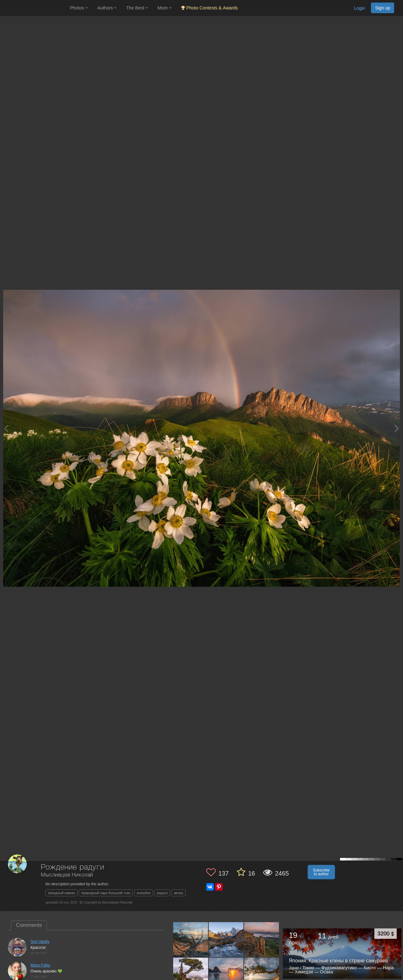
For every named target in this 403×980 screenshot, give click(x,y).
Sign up (383, 8)
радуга (162, 893)
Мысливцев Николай (67, 875)
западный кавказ (61, 893)
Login (359, 8)
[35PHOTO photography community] (34, 8)
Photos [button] (79, 8)
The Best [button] (137, 8)
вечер (178, 893)
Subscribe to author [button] (321, 872)
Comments (29, 925)
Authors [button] (107, 8)
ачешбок (144, 893)
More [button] (165, 8)
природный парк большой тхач (106, 893)
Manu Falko (40, 965)
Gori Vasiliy (40, 942)
